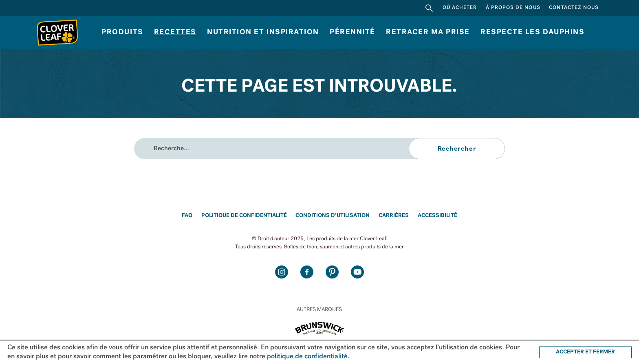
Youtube (357, 272)
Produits (122, 32)
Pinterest (332, 272)
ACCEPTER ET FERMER (585, 352)
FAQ (187, 216)
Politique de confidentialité (244, 216)
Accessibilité (437, 216)
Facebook (307, 272)
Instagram (282, 272)
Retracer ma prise (428, 32)
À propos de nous (513, 8)
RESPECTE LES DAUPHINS (532, 32)
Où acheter (460, 8)
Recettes (175, 32)
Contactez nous (574, 8)
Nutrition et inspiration (263, 32)
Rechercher (429, 8)
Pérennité (353, 32)
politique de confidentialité (307, 357)
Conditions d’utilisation (333, 216)
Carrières (394, 216)
